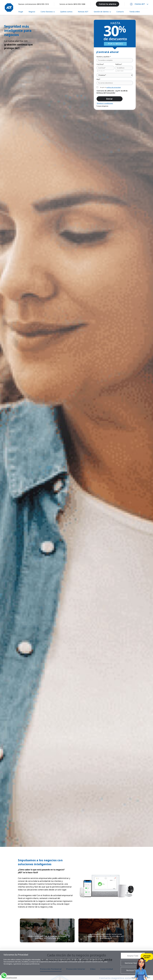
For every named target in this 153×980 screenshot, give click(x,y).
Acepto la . (111, 87)
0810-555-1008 (79, 4)
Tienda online (135, 12)
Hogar (21, 12)
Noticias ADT (83, 12)
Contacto (120, 12)
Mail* (98, 79)
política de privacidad (114, 87)
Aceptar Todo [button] (133, 956)
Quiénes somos (66, 12)
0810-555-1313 (43, 4)
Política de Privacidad (10, 978)
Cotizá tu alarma (108, 4)
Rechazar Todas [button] (133, 970)
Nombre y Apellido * (104, 57)
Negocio (32, 12)
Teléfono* (119, 64)
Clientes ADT (140, 4)
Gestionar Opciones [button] (133, 963)
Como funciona (47, 12)
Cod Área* (100, 64)
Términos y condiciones (105, 103)
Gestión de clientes (101, 12)
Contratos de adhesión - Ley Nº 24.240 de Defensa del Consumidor (112, 92)
